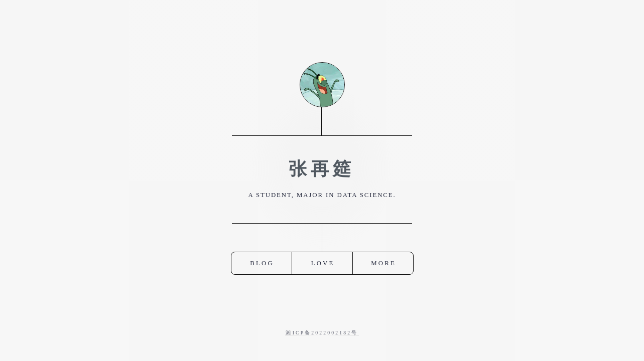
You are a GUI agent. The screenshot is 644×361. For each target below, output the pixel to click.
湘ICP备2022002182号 (322, 333)
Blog (262, 263)
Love (323, 263)
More (383, 263)
